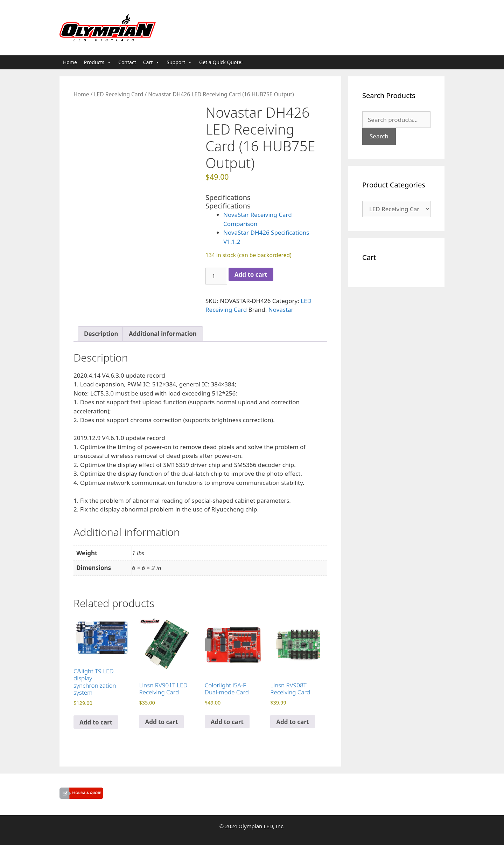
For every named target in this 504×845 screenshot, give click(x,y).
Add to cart (251, 274)
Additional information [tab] (163, 334)
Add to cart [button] (96, 722)
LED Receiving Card (118, 94)
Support (179, 62)
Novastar (281, 310)
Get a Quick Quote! (221, 62)
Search (379, 136)
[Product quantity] (216, 276)
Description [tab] (101, 334)
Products (98, 62)
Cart (152, 62)
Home (70, 62)
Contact (127, 62)
